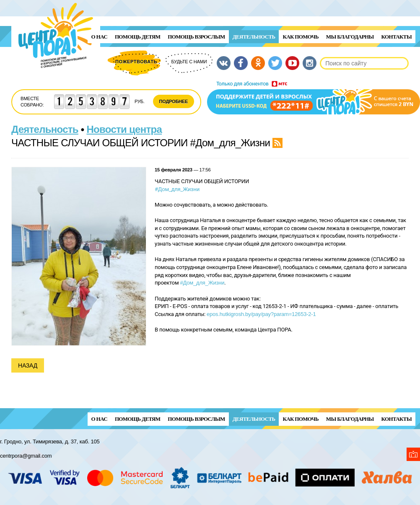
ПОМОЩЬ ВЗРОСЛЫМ (196, 37)
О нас (99, 37)
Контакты (397, 37)
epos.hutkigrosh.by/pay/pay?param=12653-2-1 (261, 314)
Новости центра (124, 129)
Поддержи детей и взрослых (314, 98)
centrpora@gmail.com (26, 456)
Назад (28, 365)
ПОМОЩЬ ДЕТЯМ (137, 37)
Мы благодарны (350, 37)
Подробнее (174, 101)
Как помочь (300, 37)
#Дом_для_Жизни (177, 189)
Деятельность (254, 37)
